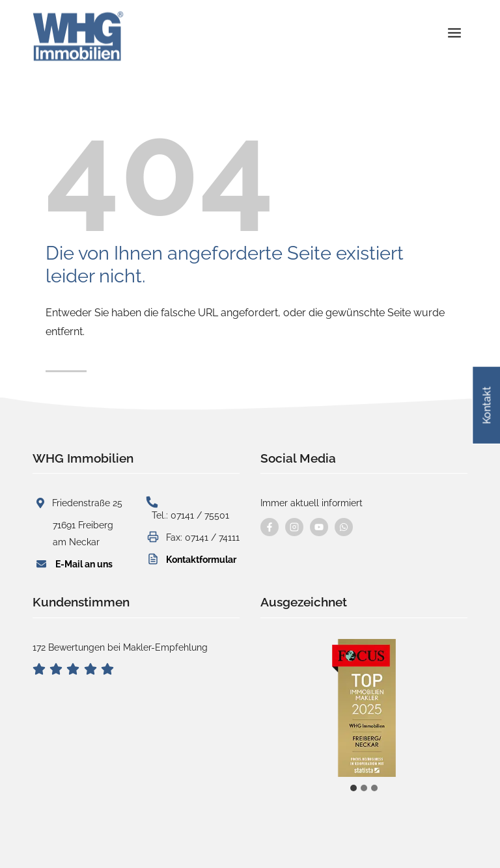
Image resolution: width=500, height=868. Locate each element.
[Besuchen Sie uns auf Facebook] (270, 527)
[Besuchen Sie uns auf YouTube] (319, 527)
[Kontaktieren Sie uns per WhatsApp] (344, 527)
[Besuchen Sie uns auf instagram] (294, 527)
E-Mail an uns (84, 564)
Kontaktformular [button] (201, 559)
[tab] (354, 788)
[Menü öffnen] (454, 27)
